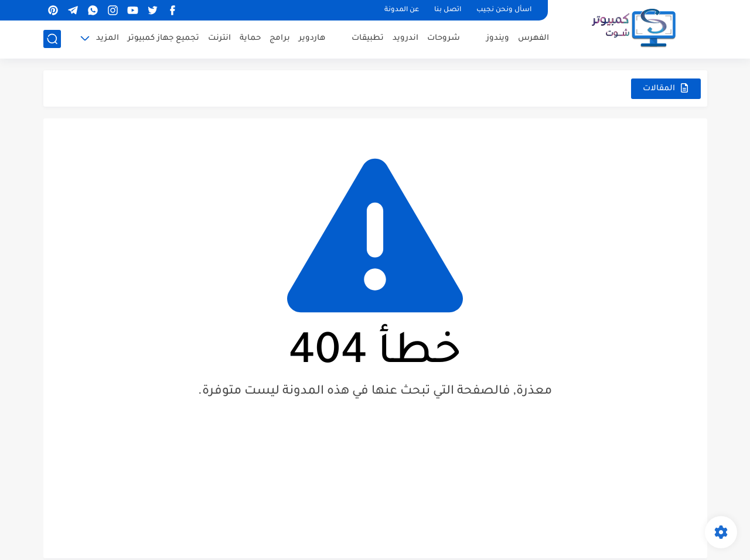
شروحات (444, 38)
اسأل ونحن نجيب (504, 10)
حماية (250, 38)
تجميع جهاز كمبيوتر (163, 38)
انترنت (219, 38)
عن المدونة (402, 10)
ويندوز (498, 38)
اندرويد (405, 38)
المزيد (108, 38)
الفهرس (533, 38)
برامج (280, 38)
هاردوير (312, 38)
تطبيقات (368, 38)
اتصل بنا (448, 10)
